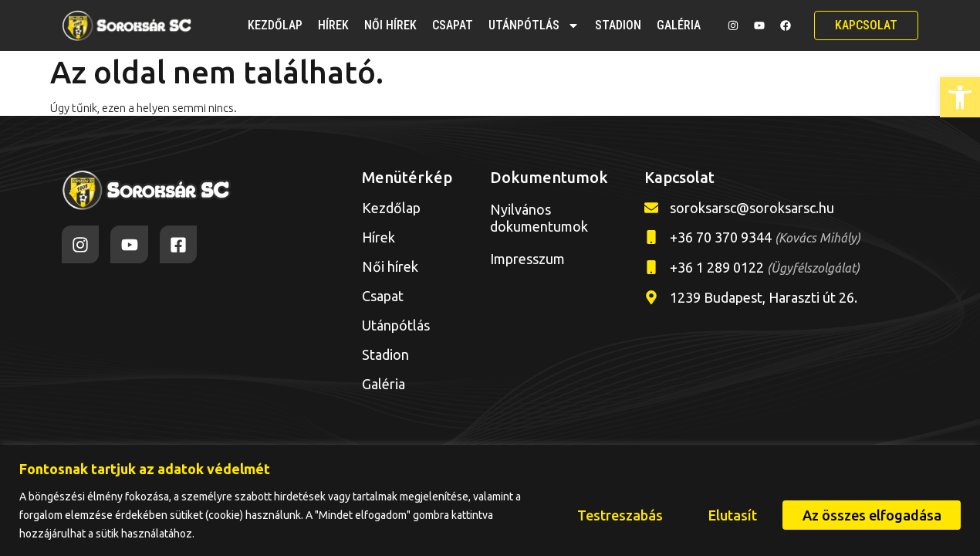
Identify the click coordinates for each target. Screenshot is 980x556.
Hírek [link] (333, 25)
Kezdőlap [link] (275, 25)
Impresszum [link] (527, 259)
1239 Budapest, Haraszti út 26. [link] (764, 297)
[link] (960, 97)
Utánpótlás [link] (534, 25)
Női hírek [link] (390, 25)
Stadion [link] (618, 25)
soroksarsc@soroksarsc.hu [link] (752, 208)
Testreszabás (618, 515)
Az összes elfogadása (871, 515)
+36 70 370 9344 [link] (765, 237)
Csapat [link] (453, 25)
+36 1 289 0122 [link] (765, 267)
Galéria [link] (679, 25)
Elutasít (731, 515)
